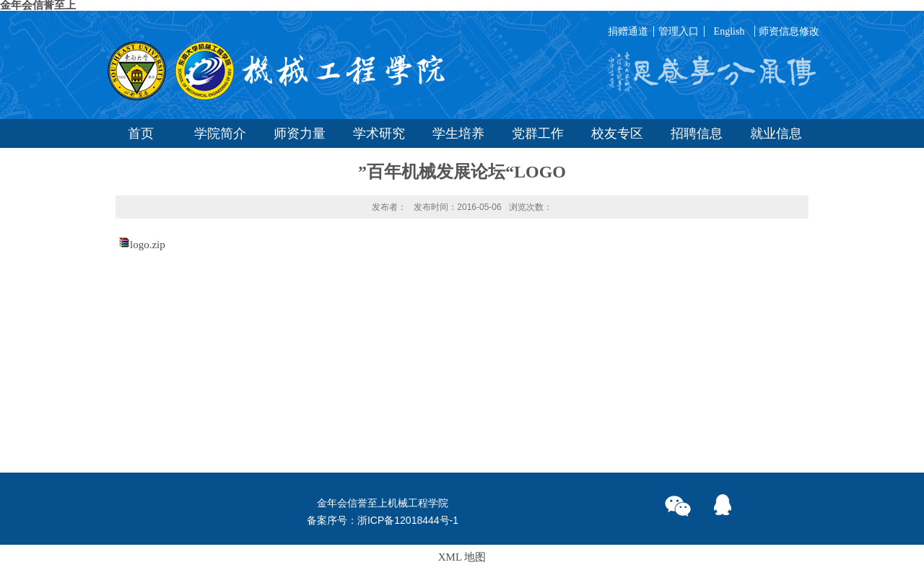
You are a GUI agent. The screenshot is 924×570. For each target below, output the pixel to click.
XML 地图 (462, 557)
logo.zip (148, 245)
